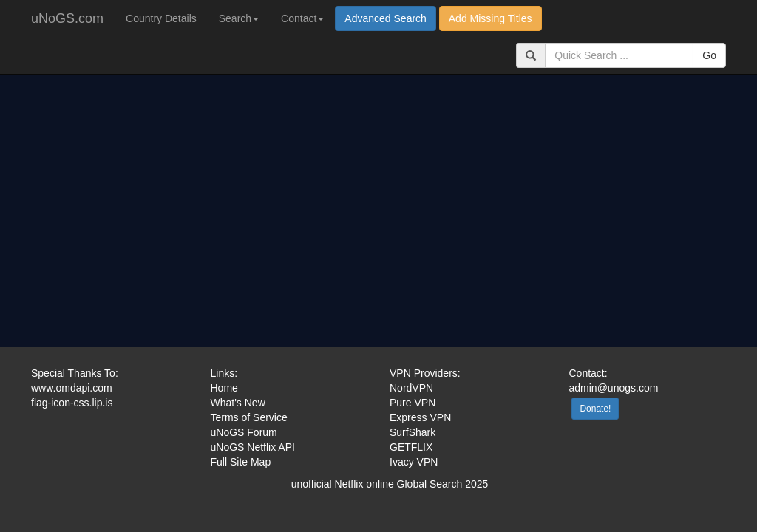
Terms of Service (249, 417)
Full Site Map (241, 462)
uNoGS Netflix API (253, 447)
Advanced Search (386, 18)
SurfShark (413, 432)
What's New (238, 403)
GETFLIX (411, 447)
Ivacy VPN (414, 462)
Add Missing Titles (490, 18)
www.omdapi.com (72, 388)
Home (224, 388)
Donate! (595, 409)
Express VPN (420, 417)
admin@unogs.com (614, 388)
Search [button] (239, 18)
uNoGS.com (67, 18)
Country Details (161, 18)
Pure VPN (413, 403)
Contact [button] (302, 18)
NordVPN (411, 388)
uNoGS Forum (244, 432)
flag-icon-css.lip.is (72, 403)
